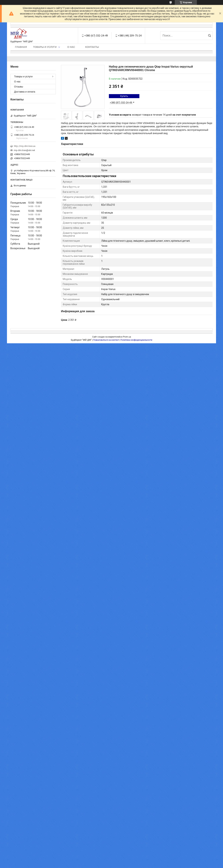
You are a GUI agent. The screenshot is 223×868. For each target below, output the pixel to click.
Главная (21, 47)
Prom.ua (127, 337)
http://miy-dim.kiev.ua (25, 146)
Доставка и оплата (25, 92)
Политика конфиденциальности (136, 340)
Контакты (92, 47)
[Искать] (209, 36)
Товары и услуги (45, 47)
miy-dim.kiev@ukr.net (24, 150)
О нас (71, 47)
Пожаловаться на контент (106, 340)
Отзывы (19, 87)
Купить (124, 96)
